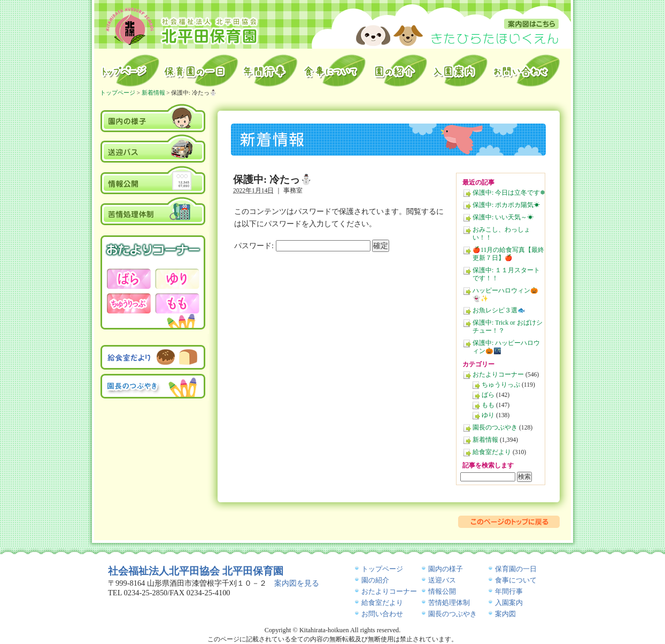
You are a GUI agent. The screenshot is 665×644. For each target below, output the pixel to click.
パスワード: (302, 246)
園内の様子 (153, 117)
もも (488, 405)
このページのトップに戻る (509, 522)
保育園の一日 (201, 71)
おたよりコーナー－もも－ (177, 303)
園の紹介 (400, 71)
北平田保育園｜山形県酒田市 (182, 26)
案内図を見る (297, 583)
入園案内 (460, 71)
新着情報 (485, 440)
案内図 (531, 24)
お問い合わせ (527, 71)
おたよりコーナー (498, 375)
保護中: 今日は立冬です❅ (509, 193)
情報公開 (153, 180)
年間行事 (270, 71)
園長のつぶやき (495, 428)
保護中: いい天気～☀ (503, 217)
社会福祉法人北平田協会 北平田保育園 (196, 571)
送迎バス (153, 149)
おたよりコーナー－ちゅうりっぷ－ (129, 303)
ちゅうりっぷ (501, 385)
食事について (516, 580)
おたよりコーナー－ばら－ (129, 279)
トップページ (129, 71)
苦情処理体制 (153, 211)
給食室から (335, 71)
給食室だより (492, 452)
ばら (488, 395)
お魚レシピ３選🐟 (499, 310)
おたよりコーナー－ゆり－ (177, 279)
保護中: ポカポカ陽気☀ (506, 205)
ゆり (488, 415)
